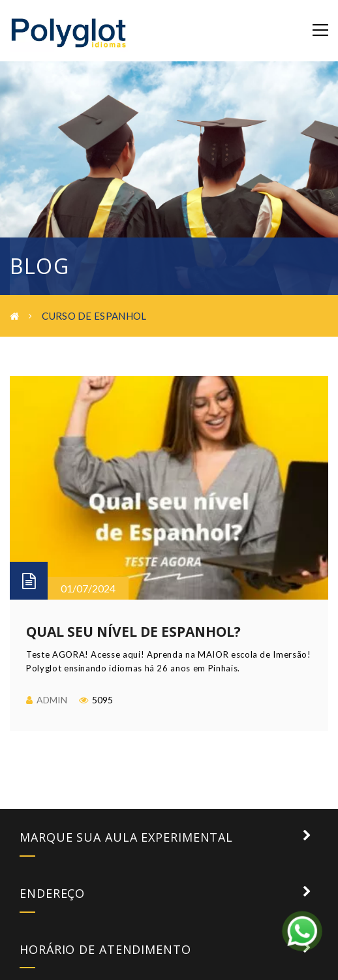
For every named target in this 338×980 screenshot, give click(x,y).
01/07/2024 (88, 588)
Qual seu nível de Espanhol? (133, 632)
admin (52, 700)
